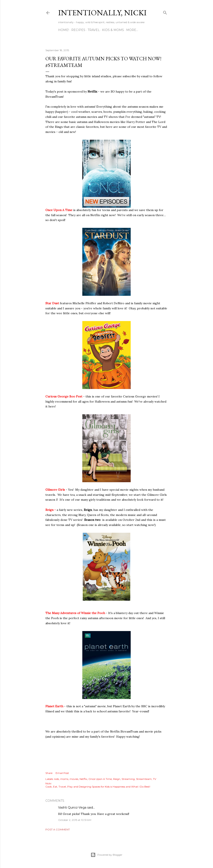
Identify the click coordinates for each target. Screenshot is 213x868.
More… (132, 30)
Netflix (83, 779)
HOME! (64, 30)
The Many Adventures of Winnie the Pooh (75, 613)
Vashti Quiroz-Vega (72, 807)
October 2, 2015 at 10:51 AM (75, 820)
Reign (117, 779)
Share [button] (49, 773)
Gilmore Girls (55, 490)
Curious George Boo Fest (64, 396)
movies (74, 779)
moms (64, 779)
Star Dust (53, 303)
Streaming (128, 779)
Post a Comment (58, 829)
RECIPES (78, 30)
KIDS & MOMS (113, 30)
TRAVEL (94, 30)
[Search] (165, 12)
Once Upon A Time (59, 210)
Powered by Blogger (106, 855)
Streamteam (144, 779)
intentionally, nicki (102, 13)
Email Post (62, 773)
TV (155, 779)
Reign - (51, 510)
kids (57, 779)
